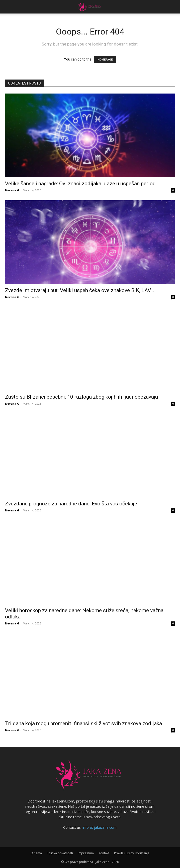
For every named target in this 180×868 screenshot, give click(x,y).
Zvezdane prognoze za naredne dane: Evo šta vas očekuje (71, 504)
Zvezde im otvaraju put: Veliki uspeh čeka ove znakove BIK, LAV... (80, 290)
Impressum (86, 853)
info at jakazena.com (100, 827)
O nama (36, 853)
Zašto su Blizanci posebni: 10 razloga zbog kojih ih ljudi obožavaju (81, 397)
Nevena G (12, 190)
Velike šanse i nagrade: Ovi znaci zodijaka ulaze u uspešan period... (82, 184)
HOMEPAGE (105, 60)
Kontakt (104, 853)
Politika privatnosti (60, 853)
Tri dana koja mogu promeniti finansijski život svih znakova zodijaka (83, 723)
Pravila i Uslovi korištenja (132, 853)
